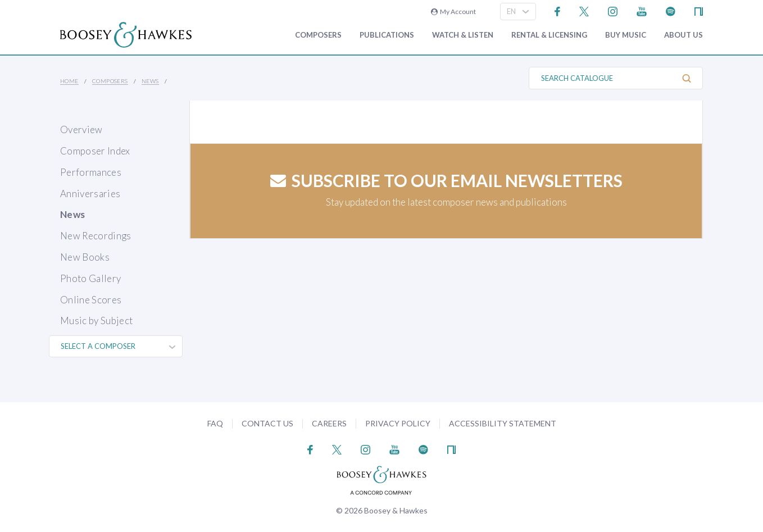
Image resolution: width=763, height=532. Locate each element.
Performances (91, 172)
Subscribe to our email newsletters (446, 180)
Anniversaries (90, 194)
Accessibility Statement (503, 423)
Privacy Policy (398, 423)
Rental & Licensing (549, 35)
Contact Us (267, 423)
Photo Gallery (90, 278)
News (150, 81)
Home (69, 81)
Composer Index (95, 151)
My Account (453, 12)
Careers (329, 423)
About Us (683, 35)
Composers (318, 35)
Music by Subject (96, 320)
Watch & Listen (463, 35)
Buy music (626, 35)
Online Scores (91, 300)
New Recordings (96, 236)
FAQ (215, 423)
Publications (387, 35)
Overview (81, 129)
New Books (85, 257)
